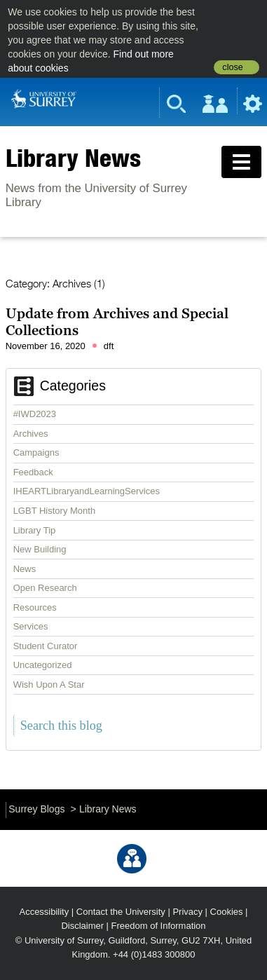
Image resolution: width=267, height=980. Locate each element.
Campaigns (36, 452)
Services (31, 626)
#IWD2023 (35, 414)
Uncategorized (43, 665)
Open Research (45, 588)
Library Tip (35, 530)
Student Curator (46, 646)
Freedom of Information (159, 926)
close (232, 67)
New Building (40, 549)
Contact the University (121, 912)
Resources (35, 607)
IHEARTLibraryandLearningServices (87, 491)
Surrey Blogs (36, 809)
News (25, 569)
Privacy (187, 912)
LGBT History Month (55, 511)
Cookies (227, 912)
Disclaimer (82, 926)
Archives (31, 434)
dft (109, 346)
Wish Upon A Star (49, 685)
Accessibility (44, 912)
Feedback (33, 472)
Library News (73, 158)
